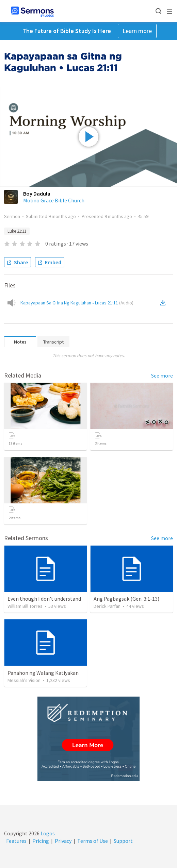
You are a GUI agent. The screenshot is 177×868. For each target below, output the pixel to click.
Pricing (41, 841)
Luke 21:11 (17, 231)
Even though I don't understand (44, 599)
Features (16, 841)
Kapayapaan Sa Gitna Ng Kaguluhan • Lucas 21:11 (77, 303)
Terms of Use (93, 841)
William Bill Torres (25, 606)
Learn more (137, 31)
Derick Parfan (107, 606)
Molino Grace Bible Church (54, 200)
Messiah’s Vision (24, 680)
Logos (47, 833)
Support (123, 841)
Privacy (63, 841)
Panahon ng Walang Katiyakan (43, 673)
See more (162, 375)
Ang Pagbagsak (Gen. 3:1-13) (126, 599)
